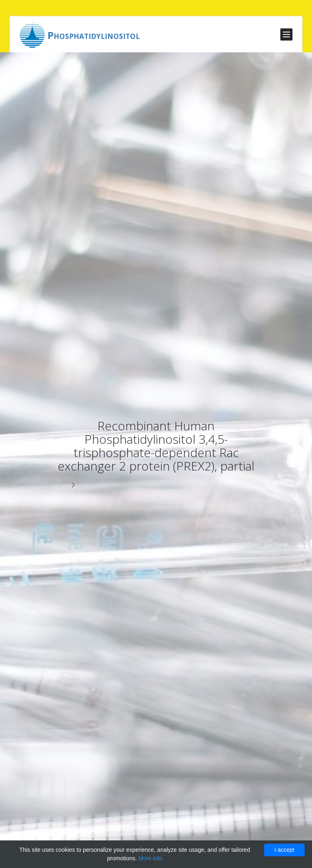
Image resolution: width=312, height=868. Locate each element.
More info (150, 858)
